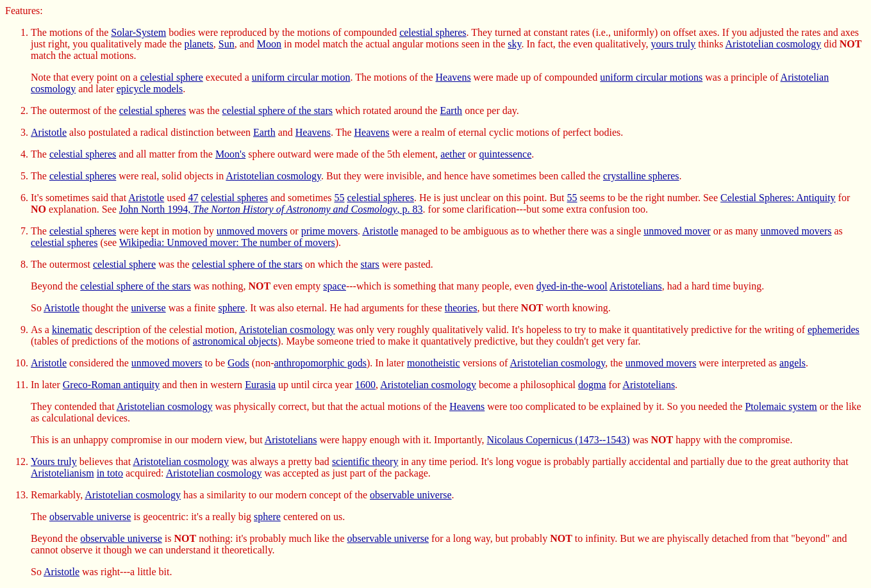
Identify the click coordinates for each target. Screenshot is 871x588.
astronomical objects (235, 341)
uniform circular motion (301, 77)
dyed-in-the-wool (572, 286)
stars (370, 264)
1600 (365, 385)
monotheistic (434, 363)
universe (148, 308)
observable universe (411, 495)
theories (461, 308)
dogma (592, 385)
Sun (227, 44)
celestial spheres (433, 32)
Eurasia (260, 385)
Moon (269, 44)
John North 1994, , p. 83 (271, 209)
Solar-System (138, 32)
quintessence (506, 154)
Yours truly (54, 461)
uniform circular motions (651, 77)
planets (199, 44)
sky (514, 44)
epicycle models (150, 89)
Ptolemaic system (781, 406)
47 (194, 198)
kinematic (72, 330)
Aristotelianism (62, 473)
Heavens (453, 77)
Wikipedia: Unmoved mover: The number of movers (227, 242)
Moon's (230, 154)
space (335, 286)
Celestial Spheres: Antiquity (778, 198)
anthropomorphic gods (320, 363)
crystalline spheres (641, 176)
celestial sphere (172, 77)
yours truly (674, 44)
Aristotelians (636, 286)
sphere (231, 308)
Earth (451, 110)
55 (339, 198)
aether (453, 154)
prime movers (329, 231)
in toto (110, 473)
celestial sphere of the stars (278, 110)
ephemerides (834, 330)
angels (792, 363)
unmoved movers (252, 231)
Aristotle (49, 132)
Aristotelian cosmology (774, 44)
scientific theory (365, 461)
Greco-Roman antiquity (112, 385)
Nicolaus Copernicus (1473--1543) (559, 440)
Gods (238, 363)
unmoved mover (677, 231)
